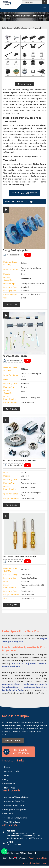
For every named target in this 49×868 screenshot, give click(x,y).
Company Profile (12, 771)
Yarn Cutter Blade (11, 684)
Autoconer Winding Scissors (17, 797)
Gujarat (43, 663)
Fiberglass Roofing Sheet (16, 809)
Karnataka (18, 663)
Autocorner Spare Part (35, 687)
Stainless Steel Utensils (35, 684)
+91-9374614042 (22, 753)
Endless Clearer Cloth (14, 805)
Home (7, 767)
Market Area (10, 788)
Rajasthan (31, 663)
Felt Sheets (9, 814)
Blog (6, 779)
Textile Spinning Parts (13, 690)
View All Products (12, 822)
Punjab (5, 666)
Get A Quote (25, 84)
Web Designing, (36, 858)
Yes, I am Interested (24, 193)
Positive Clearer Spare (15, 356)
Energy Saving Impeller (16, 250)
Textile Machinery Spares (16, 818)
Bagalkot (18, 641)
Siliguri (43, 639)
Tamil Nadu (16, 666)
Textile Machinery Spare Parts (19, 461)
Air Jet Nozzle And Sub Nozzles (20, 557)
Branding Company (39, 863)
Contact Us (10, 784)
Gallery (7, 775)
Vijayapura (7, 641)
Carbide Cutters (10, 687)
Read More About (13, 741)
